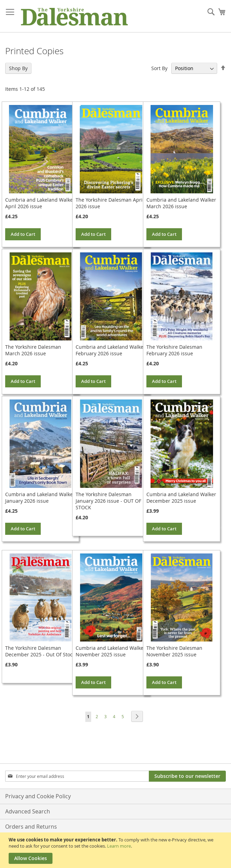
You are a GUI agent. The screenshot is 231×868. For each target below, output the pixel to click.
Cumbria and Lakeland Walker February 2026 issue (110, 350)
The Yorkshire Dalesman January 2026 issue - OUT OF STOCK (108, 501)
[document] (116, 850)
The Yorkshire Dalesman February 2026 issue (174, 350)
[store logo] (74, 16)
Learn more (119, 846)
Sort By (159, 68)
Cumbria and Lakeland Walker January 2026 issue (40, 498)
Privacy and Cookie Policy (38, 796)
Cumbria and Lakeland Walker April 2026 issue (40, 203)
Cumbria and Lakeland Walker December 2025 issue (181, 498)
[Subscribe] (187, 776)
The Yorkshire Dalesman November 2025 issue (174, 651)
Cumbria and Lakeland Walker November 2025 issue (110, 651)
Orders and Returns (31, 827)
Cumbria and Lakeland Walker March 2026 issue (181, 203)
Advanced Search (28, 811)
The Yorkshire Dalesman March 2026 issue (33, 350)
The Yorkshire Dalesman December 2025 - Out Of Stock (40, 651)
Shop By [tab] (18, 68)
